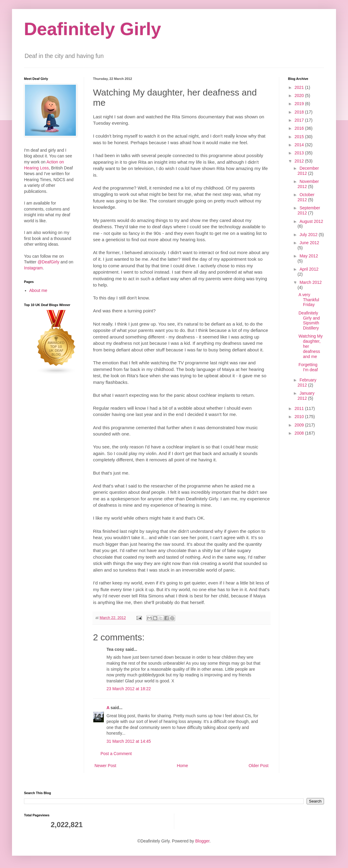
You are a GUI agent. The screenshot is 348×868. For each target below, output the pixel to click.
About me (38, 290)
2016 (300, 128)
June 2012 (309, 243)
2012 (300, 161)
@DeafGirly (48, 262)
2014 (300, 145)
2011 (300, 408)
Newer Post (105, 766)
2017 (300, 120)
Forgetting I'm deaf (308, 367)
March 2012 (310, 282)
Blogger (202, 841)
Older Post (259, 766)
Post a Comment (116, 754)
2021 (300, 87)
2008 (300, 433)
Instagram (33, 268)
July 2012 (309, 235)
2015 (300, 137)
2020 (300, 96)
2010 (300, 417)
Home (182, 766)
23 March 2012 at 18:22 (129, 689)
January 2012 (306, 396)
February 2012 (307, 382)
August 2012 (311, 221)
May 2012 (309, 256)
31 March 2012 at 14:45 (129, 741)
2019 (300, 104)
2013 (300, 153)
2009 (300, 425)
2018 (300, 112)
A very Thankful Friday (309, 300)
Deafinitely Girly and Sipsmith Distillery (309, 320)
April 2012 (309, 269)
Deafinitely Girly (93, 29)
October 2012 (306, 197)
